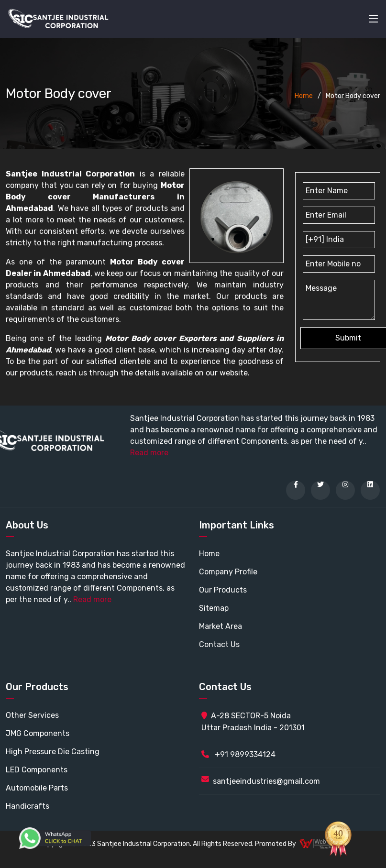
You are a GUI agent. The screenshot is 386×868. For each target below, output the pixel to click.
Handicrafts (28, 806)
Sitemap (214, 608)
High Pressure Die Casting (53, 752)
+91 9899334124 (238, 754)
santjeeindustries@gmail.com (266, 781)
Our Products (223, 590)
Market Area (221, 626)
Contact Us (219, 644)
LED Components (37, 770)
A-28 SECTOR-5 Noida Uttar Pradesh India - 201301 (253, 722)
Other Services (32, 715)
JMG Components (38, 733)
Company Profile (228, 572)
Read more (149, 453)
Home (304, 96)
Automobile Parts (37, 788)
